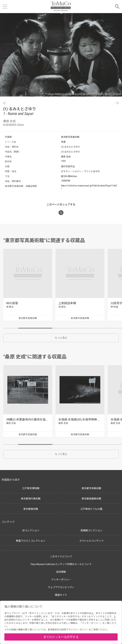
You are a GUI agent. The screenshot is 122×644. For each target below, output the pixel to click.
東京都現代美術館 (31, 499)
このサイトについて (61, 557)
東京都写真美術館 (91, 488)
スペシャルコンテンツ (91, 541)
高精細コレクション (91, 530)
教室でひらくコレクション (31, 541)
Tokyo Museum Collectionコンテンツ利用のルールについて (61, 564)
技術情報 (61, 572)
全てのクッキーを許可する (61, 637)
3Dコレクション (31, 530)
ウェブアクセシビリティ (61, 587)
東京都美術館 (31, 509)
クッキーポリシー (61, 580)
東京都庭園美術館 (91, 499)
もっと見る (61, 338)
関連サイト (61, 595)
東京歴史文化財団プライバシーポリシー (68, 630)
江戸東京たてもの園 (91, 509)
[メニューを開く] (5, 7)
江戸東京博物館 (31, 488)
